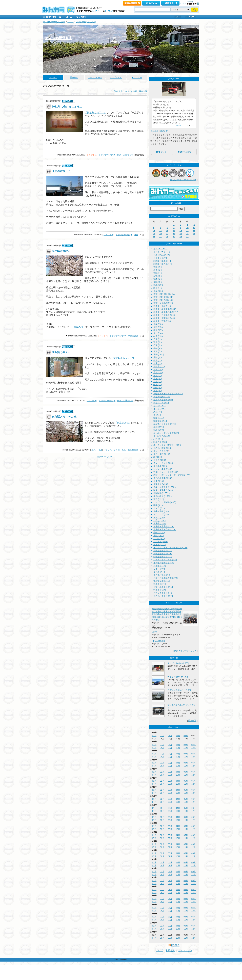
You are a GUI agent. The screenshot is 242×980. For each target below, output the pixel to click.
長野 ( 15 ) (158, 327)
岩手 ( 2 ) (158, 270)
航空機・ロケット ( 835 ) (165, 424)
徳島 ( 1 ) (158, 376)
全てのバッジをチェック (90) (183, 180)
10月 (178, 748)
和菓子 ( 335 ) (160, 584)
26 (154, 237)
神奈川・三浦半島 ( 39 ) (164, 315)
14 (167, 231)
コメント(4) (103, 336)
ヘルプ (183, 3)
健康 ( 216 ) (159, 481)
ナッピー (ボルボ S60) (178, 677)
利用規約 (170, 950)
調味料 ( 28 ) (159, 533)
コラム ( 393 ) (160, 460)
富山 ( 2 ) (158, 342)
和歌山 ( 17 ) (159, 366)
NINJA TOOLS (158, 641)
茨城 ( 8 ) (158, 282)
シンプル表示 (131, 91)
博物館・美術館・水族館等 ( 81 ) (168, 394)
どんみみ (154, 131)
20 (160, 234)
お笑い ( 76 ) (159, 517)
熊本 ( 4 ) (158, 391)
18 (194, 231)
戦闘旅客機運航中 (59, 38)
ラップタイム (116, 77)
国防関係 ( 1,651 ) (162, 493)
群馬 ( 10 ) (158, 285)
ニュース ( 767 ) (161, 451)
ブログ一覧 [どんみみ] (86, 22)
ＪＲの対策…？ (61, 171)
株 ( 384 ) (158, 457)
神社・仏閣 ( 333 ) (162, 397)
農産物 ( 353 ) (160, 523)
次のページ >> (105, 457)
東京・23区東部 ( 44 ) (163, 297)
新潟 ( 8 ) (158, 276)
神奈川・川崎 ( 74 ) (162, 306)
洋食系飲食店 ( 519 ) (163, 554)
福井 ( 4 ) (158, 348)
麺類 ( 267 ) (159, 536)
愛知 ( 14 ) (158, 333)
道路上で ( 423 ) (161, 484)
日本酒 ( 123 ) (160, 566)
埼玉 (136, 235)
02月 (162, 736)
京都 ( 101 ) (159, 354)
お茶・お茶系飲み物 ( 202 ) (166, 578)
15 (174, 231)
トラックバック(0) (107, 155)
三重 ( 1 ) (158, 339)
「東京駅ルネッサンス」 (124, 358)
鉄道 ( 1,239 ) (159, 418)
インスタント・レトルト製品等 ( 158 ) (171, 548)
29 (174, 237)
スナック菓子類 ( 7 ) (163, 593)
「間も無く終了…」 (95, 113)
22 (174, 234)
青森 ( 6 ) (158, 267)
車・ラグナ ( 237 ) (162, 252)
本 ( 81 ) (157, 415)
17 (187, 231)
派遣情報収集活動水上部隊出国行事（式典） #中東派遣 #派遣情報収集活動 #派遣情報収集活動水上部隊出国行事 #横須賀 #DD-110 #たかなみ (167, 614)
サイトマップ (185, 950)
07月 (154, 748)
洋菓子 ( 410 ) (160, 590)
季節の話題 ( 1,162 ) (163, 496)
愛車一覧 (192, 721)
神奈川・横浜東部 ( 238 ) (165, 309)
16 (181, 231)
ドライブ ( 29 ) (160, 258)
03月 (170, 736)
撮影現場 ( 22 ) (160, 466)
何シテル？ (180, 125)
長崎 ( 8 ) (158, 388)
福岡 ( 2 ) (158, 382)
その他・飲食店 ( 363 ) (164, 563)
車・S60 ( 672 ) (160, 249)
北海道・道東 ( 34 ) (162, 261)
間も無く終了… (61, 352)
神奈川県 (164, 131)
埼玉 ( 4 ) (158, 288)
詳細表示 (118, 91)
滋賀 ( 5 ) (158, 351)
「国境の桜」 (78, 327)
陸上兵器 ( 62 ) (160, 442)
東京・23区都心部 (125, 155)
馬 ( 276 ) (158, 412)
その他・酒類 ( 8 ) (162, 575)
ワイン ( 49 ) (159, 569)
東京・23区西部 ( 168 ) (164, 300)
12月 (194, 748)
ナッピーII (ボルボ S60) (178, 663)
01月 (154, 736)
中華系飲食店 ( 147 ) (163, 557)
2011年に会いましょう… (67, 107)
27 (160, 237)
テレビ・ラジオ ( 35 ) (163, 463)
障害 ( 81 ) (158, 505)
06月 (194, 745)
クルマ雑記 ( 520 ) (162, 255)
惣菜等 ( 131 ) (160, 545)
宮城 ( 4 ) (158, 273)
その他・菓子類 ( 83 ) (163, 596)
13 (160, 231)
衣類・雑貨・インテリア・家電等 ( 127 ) (172, 475)
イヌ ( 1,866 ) (159, 409)
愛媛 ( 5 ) (158, 379)
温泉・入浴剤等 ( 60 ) (163, 400)
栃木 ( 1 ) (158, 279)
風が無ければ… (61, 251)
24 (187, 234)
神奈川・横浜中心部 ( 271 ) (166, 312)
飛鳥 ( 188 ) (159, 430)
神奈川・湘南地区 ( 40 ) (164, 318)
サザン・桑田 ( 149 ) (163, 469)
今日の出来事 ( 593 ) (163, 478)
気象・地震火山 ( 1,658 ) (165, 487)
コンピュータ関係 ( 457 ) (165, 502)
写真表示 (143, 91)
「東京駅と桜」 (123, 423)
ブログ (70, 22)
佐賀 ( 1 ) (158, 385)
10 (187, 228)
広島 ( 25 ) (158, 373)
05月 (186, 736)
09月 (170, 748)
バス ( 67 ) (158, 439)
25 (194, 234)
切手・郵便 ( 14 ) (161, 511)
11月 (186, 748)
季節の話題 (133, 336)
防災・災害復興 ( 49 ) (163, 490)
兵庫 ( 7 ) (158, 363)
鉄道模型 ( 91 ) (160, 421)
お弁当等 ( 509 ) (161, 542)
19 (154, 234)
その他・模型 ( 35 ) (162, 448)
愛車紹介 (74, 77)
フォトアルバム (95, 77)
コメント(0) (109, 235)
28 (167, 237)
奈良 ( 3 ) (158, 360)
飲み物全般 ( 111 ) (162, 581)
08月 (162, 748)
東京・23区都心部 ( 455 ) (165, 294)
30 (181, 237)
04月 (178, 736)
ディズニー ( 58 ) (161, 403)
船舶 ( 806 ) (159, 427)
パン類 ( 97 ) (159, 539)
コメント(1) (92, 155)
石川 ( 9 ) (158, 345)
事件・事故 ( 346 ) (162, 454)
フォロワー (186, 152)
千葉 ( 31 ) (158, 291)
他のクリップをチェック (185, 651)
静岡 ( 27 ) (158, 330)
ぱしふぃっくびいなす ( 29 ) (166, 433)
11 (194, 228)
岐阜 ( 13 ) (158, 336)
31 (187, 237)
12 (154, 231)
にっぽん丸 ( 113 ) (162, 436)
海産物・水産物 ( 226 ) (164, 526)
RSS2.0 (175, 945)
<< (169, 216)
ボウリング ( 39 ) (161, 514)
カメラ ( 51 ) (159, 508)
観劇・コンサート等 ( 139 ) (166, 472)
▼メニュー (137, 77)
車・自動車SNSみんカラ (54, 22)
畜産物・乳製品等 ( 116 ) (165, 529)
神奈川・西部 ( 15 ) (162, 321)
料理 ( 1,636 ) (159, 520)
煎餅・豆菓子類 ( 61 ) (163, 587)
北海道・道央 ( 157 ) (163, 264)
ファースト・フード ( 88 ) (165, 560)
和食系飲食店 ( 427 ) (163, 551)
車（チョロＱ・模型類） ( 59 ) (167, 445)
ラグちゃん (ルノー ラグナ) (180, 690)
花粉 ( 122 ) (159, 499)
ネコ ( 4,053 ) (159, 406)
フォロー (162, 152)
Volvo (154, 632)
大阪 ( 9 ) (158, 357)
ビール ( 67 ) (159, 572)
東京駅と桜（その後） (65, 417)
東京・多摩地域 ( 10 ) (163, 303)
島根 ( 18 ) (158, 369)
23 (181, 234)
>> (179, 216)
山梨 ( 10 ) (158, 324)
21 (167, 234)
